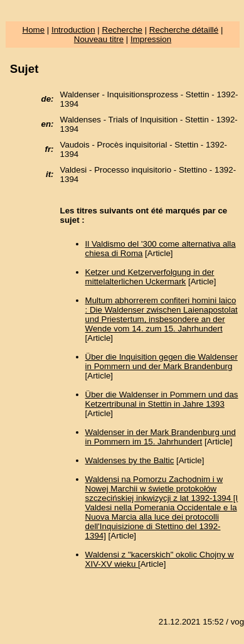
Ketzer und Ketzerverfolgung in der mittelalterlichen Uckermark (150, 277)
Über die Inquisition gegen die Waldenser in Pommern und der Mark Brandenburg (162, 362)
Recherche (122, 30)
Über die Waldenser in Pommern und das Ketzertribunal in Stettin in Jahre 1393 (162, 399)
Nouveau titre (99, 39)
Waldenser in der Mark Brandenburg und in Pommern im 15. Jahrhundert (161, 437)
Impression (151, 39)
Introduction (73, 30)
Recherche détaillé (184, 30)
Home (34, 30)
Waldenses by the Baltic (130, 460)
